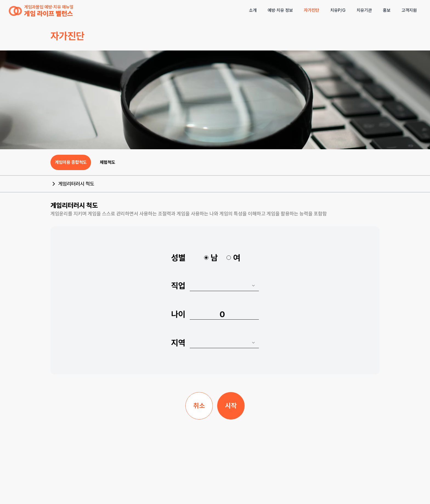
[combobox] (224, 286)
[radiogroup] (222, 258)
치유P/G (338, 10)
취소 (199, 406)
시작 (231, 406)
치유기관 (364, 10)
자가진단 (312, 10)
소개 (253, 10)
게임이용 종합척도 (71, 162)
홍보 (387, 10)
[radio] (206, 258)
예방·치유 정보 (280, 10)
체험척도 (107, 162)
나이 (178, 314)
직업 (178, 286)
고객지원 (409, 10)
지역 (178, 343)
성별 (178, 258)
